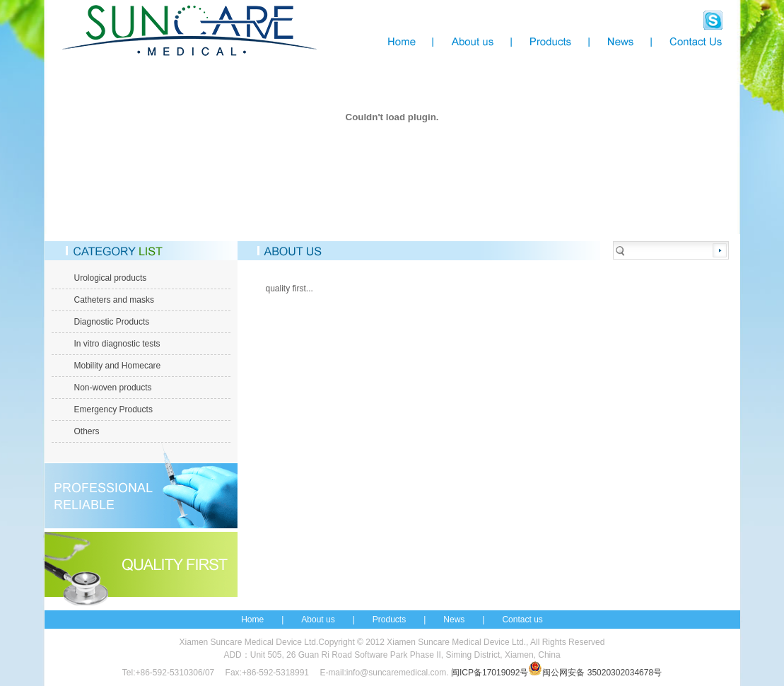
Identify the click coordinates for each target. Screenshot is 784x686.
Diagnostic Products (112, 322)
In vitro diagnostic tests (117, 344)
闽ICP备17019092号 (490, 673)
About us (318, 620)
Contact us (522, 620)
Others (87, 431)
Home (252, 620)
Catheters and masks (114, 300)
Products (389, 620)
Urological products (111, 278)
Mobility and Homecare (118, 366)
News (454, 620)
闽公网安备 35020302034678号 (595, 673)
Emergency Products (113, 409)
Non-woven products (113, 388)
